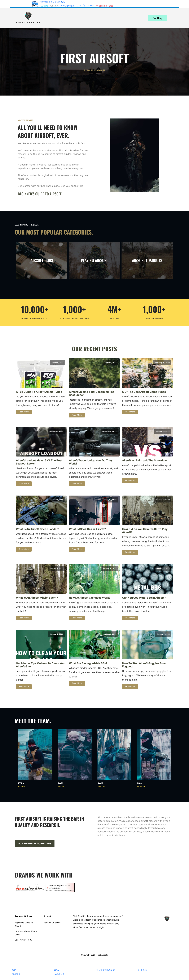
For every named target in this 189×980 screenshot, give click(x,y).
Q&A (56, 970)
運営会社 (16, 974)
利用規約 (142, 970)
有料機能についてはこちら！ (54, 2)
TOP (14, 970)
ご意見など (59, 974)
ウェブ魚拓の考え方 (106, 970)
